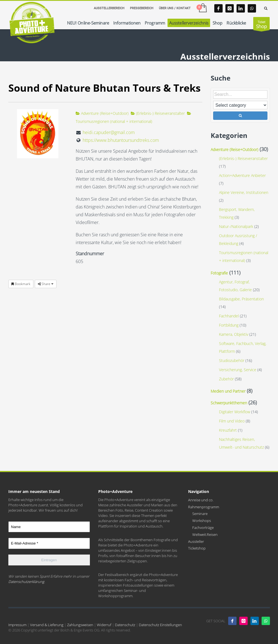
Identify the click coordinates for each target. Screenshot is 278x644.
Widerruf (104, 625)
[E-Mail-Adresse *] (49, 543)
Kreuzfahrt (228, 430)
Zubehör (226, 379)
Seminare (200, 514)
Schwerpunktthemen (229, 403)
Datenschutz (125, 625)
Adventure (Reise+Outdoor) (102, 113)
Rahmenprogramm (204, 507)
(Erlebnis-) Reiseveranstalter (158, 113)
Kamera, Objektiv (234, 334)
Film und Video (232, 421)
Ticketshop (197, 548)
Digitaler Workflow (235, 412)
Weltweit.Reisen (205, 534)
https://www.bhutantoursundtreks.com (121, 140)
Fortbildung (229, 325)
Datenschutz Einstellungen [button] (160, 625)
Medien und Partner (228, 391)
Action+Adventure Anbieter (242, 175)
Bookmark (21, 284)
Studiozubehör (232, 360)
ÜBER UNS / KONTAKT (175, 8)
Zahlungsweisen (80, 625)
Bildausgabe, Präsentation (241, 299)
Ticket (261, 25)
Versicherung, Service (238, 370)
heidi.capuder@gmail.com (109, 132)
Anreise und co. (201, 500)
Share (46, 284)
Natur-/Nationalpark (236, 226)
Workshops (202, 521)
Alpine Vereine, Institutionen (244, 192)
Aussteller (196, 541)
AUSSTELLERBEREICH (109, 8)
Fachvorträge (203, 528)
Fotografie (219, 273)
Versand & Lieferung (47, 625)
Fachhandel (229, 316)
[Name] (49, 527)
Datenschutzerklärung (26, 582)
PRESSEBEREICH (142, 8)
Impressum (17, 625)
